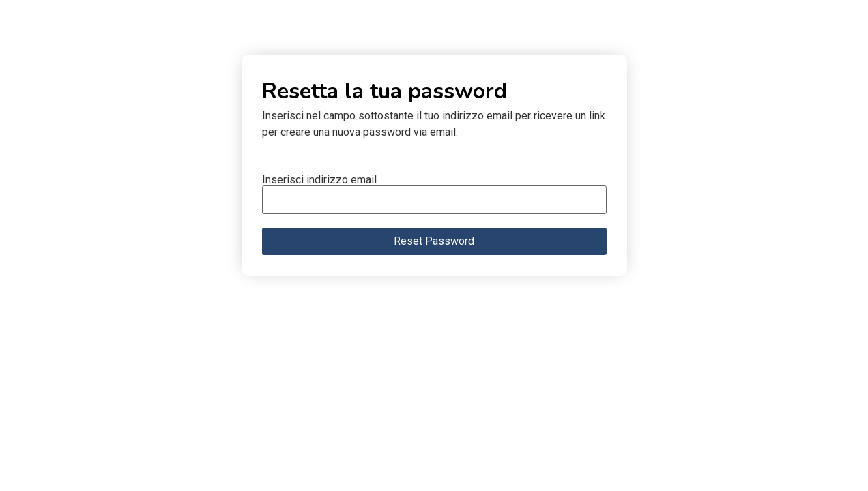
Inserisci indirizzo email (319, 180)
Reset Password (434, 241)
